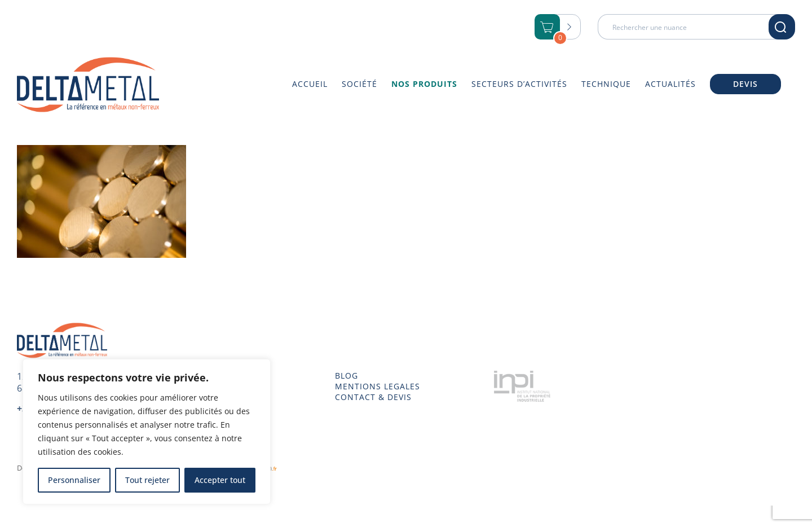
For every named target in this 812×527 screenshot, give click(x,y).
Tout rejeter (147, 480)
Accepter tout (220, 480)
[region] (147, 432)
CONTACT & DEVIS (373, 397)
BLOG (347, 376)
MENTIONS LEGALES (378, 387)
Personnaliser (74, 480)
